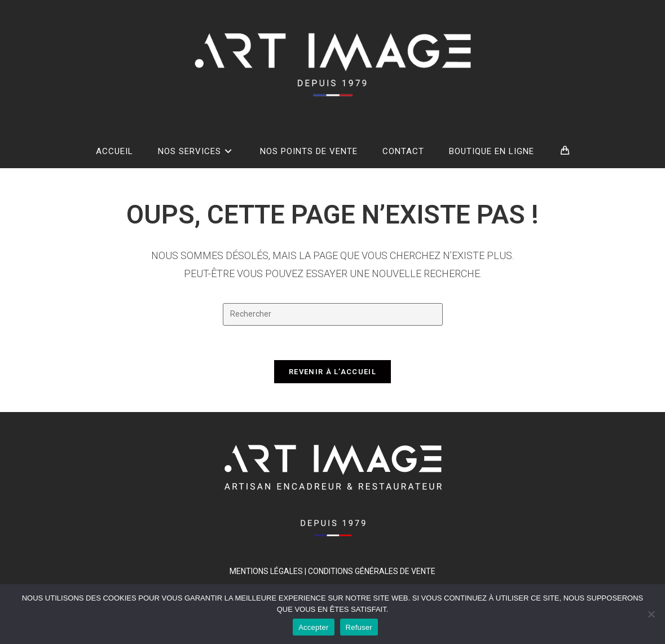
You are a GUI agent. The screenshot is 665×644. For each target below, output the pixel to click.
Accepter (313, 627)
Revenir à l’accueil (332, 372)
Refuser (359, 627)
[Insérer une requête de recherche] (333, 314)
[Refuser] (651, 614)
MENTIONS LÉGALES (266, 571)
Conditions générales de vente (372, 571)
